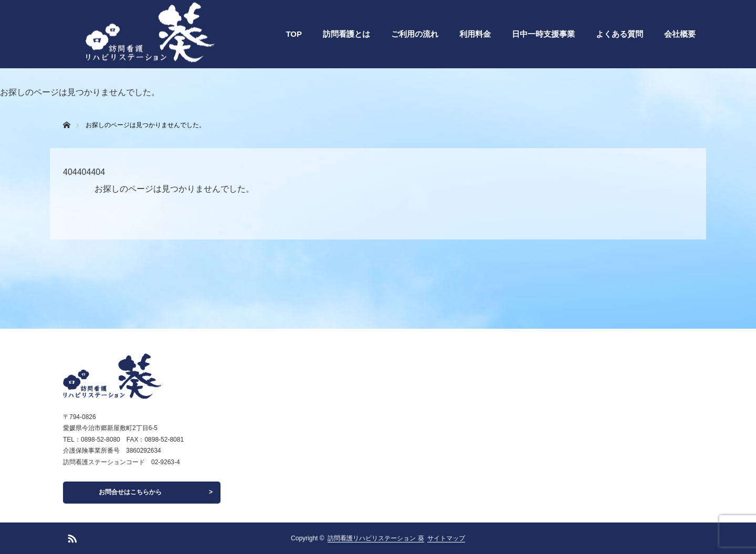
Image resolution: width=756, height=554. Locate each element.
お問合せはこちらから (130, 492)
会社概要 (680, 34)
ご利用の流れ (415, 34)
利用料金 (475, 34)
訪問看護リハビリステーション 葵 (376, 538)
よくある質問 (619, 34)
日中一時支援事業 (543, 34)
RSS (71, 537)
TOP (294, 34)
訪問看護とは (346, 34)
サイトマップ (446, 538)
